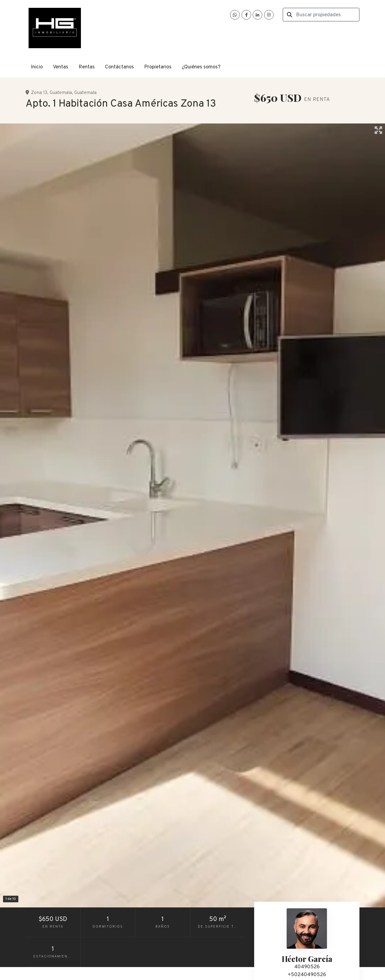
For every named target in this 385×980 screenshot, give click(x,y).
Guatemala (61, 93)
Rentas (87, 67)
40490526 (307, 967)
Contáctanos (119, 67)
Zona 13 (39, 93)
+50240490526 (307, 975)
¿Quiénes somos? (201, 67)
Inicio (37, 67)
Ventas (61, 67)
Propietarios (158, 67)
